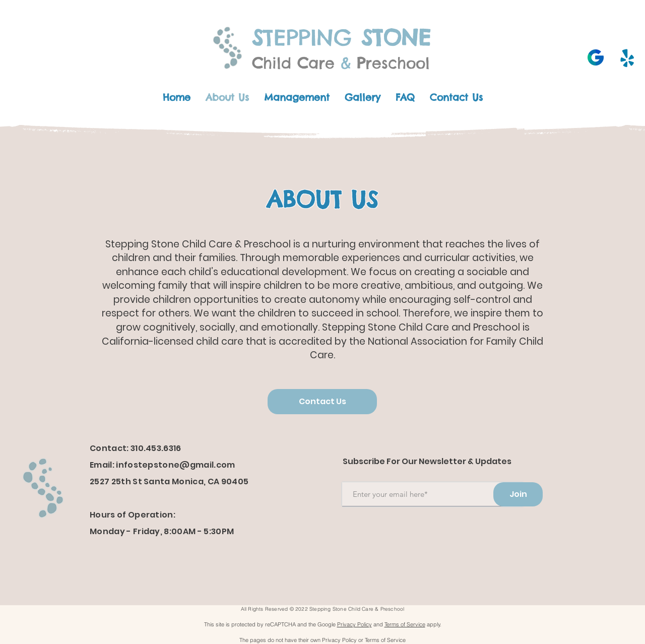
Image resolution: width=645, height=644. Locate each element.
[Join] (518, 494)
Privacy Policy (354, 624)
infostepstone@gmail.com (175, 465)
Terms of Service (405, 624)
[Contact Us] (322, 402)
